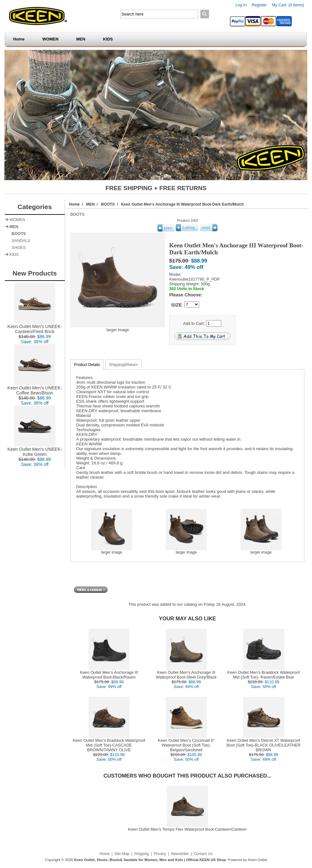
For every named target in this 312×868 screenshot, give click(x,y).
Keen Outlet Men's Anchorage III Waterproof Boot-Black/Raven (109, 675)
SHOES (18, 248)
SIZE (176, 305)
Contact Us (203, 854)
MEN (81, 39)
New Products (35, 273)
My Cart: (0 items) (288, 5)
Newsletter (180, 854)
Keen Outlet (258, 860)
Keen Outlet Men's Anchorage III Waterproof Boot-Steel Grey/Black (186, 675)
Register (259, 5)
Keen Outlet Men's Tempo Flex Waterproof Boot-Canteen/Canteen (187, 829)
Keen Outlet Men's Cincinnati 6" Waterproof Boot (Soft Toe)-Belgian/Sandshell (186, 745)
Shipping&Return (123, 365)
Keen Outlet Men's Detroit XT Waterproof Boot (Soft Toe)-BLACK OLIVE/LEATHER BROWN (263, 745)
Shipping (142, 854)
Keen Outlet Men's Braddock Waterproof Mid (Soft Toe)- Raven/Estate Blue (263, 675)
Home (19, 39)
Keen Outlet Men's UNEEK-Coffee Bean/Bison (35, 388)
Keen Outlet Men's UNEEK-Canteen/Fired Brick (35, 327)
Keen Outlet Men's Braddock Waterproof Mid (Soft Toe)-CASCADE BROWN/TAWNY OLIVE (109, 745)
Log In (241, 5)
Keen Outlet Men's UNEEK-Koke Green (35, 450)
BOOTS (108, 204)
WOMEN (50, 39)
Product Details (87, 365)
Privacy (160, 854)
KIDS (108, 39)
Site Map (122, 854)
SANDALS (20, 241)
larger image (112, 551)
